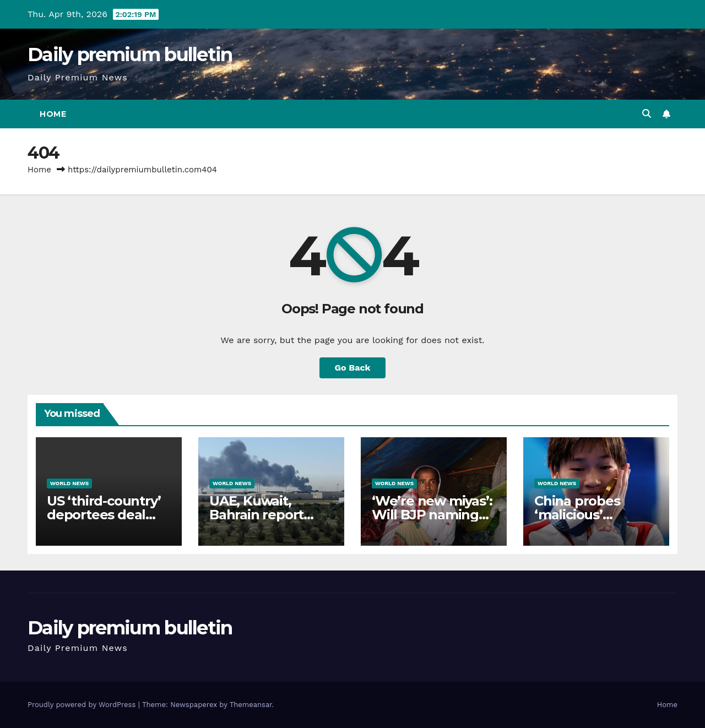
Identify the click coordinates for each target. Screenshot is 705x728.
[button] (647, 114)
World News (69, 483)
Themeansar (251, 705)
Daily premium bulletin (130, 55)
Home (53, 114)
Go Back (353, 368)
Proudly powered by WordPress (83, 705)
